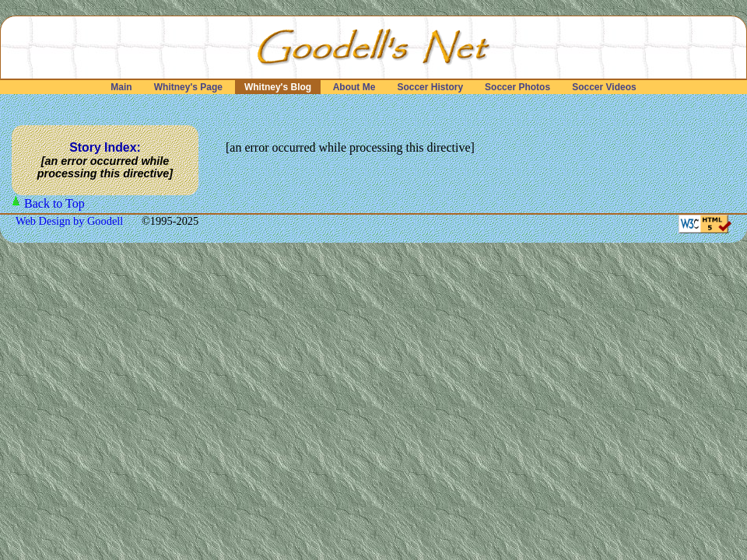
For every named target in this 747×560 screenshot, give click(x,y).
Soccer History (430, 87)
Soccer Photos (518, 87)
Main (121, 87)
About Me (354, 87)
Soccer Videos (604, 87)
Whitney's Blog (278, 87)
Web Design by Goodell (71, 221)
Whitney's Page (188, 87)
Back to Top (54, 203)
